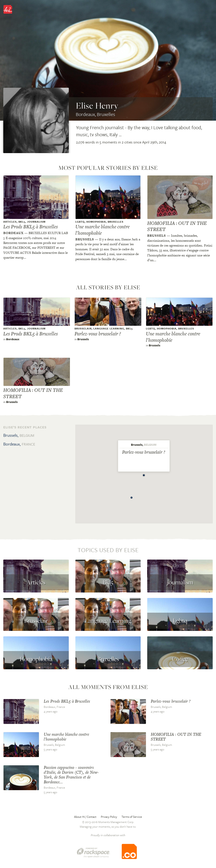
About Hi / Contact (85, 817)
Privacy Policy (109, 817)
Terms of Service (132, 817)
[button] (144, 474)
